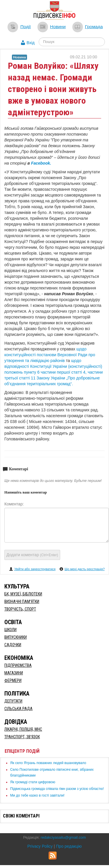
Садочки (13, 645)
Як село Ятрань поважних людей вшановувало (48, 763)
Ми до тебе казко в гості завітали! (37, 795)
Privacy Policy (40, 846)
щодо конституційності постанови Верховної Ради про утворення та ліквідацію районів (50, 355)
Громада (94, 27)
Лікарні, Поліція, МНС (23, 729)
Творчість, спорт (20, 609)
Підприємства (18, 665)
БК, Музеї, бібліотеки (23, 594)
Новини (58, 27)
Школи (10, 630)
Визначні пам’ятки (22, 602)
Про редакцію (69, 846)
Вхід (31, 43)
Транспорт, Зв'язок (22, 737)
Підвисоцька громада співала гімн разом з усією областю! (57, 789)
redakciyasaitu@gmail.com (63, 837)
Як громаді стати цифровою (33, 782)
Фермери (13, 680)
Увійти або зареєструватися (35, 569)
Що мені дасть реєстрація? (85, 569)
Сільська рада (18, 709)
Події (26, 27)
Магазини (14, 673)
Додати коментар (32, 555)
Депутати (13, 701)
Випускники (16, 637)
